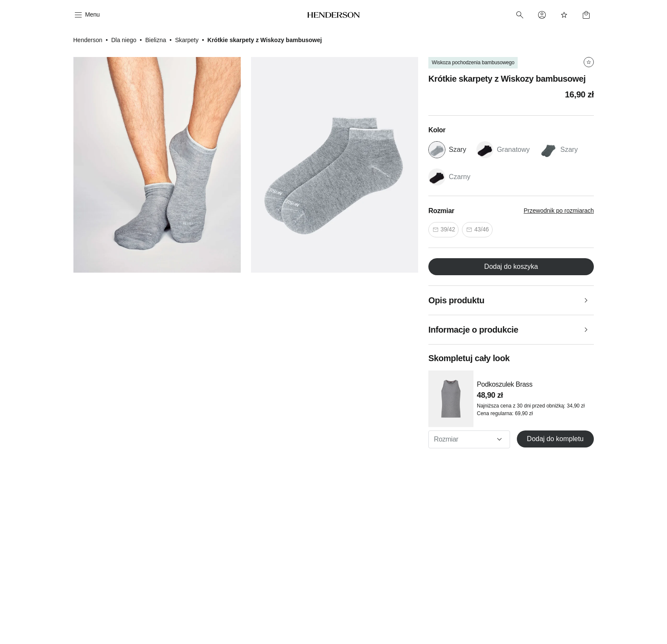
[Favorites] (564, 15)
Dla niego (124, 40)
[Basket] (586, 15)
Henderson (88, 40)
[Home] (334, 15)
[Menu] (86, 15)
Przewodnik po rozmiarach (559, 211)
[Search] (520, 15)
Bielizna (155, 40)
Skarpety (187, 40)
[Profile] (542, 15)
